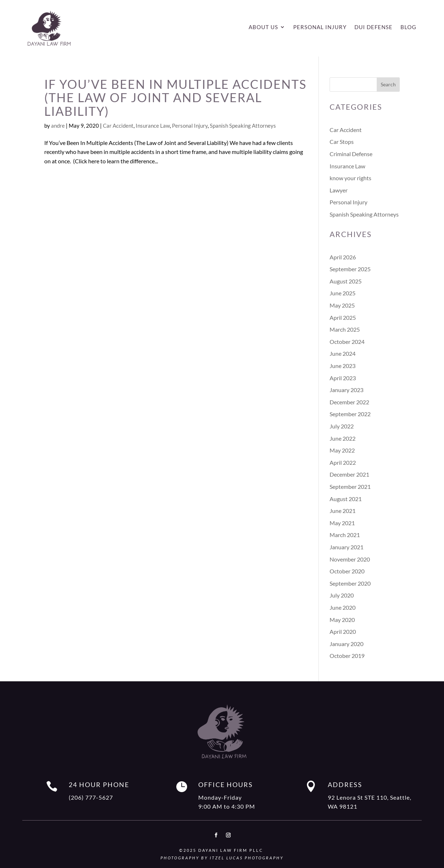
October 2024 (347, 342)
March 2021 (345, 535)
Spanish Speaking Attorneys (243, 126)
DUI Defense (373, 27)
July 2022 (342, 426)
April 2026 (343, 257)
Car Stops (342, 142)
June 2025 (343, 293)
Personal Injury (320, 27)
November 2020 (350, 559)
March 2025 (345, 329)
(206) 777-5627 (91, 797)
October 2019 (347, 656)
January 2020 (346, 644)
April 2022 (343, 462)
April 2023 (343, 378)
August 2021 (346, 499)
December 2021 (349, 474)
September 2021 (350, 487)
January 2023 (346, 390)
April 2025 (343, 317)
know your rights (350, 178)
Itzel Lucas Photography (247, 858)
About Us (263, 27)
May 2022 (342, 450)
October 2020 (347, 571)
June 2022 (343, 438)
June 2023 (343, 366)
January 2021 (346, 547)
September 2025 (350, 269)
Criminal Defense (351, 154)
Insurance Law (153, 126)
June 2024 (343, 353)
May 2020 (342, 620)
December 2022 (349, 402)
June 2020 (343, 607)
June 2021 (343, 511)
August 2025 (346, 281)
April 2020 (343, 631)
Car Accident (118, 126)
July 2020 (342, 595)
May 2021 (342, 523)
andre (58, 126)
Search (388, 84)
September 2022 (350, 414)
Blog (408, 27)
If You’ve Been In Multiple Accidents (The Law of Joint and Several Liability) (175, 97)
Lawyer (339, 190)
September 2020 (350, 583)
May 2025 (342, 305)
